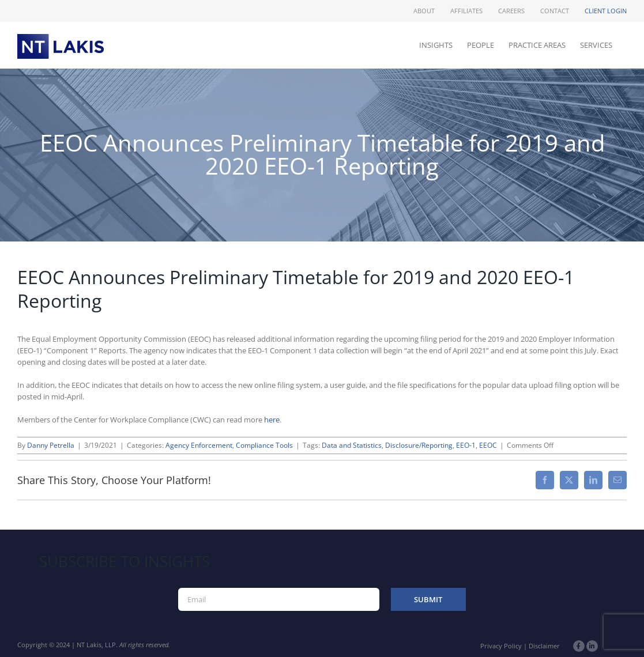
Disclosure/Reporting (419, 445)
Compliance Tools (264, 445)
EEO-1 (466, 445)
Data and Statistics (352, 445)
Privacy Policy (501, 646)
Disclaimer (544, 646)
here (272, 420)
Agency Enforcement (199, 445)
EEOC (488, 445)
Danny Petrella (51, 445)
